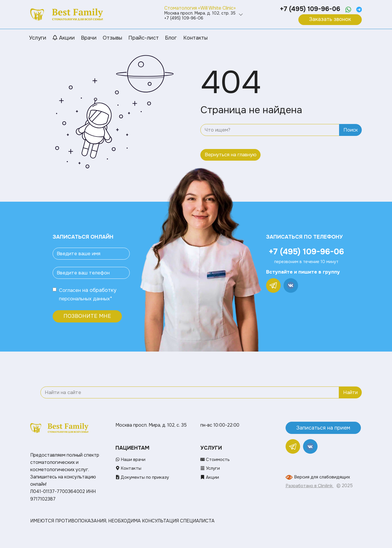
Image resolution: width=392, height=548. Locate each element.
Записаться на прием (323, 428)
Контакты (129, 468)
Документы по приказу (144, 477)
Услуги (211, 468)
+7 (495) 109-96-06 (309, 9)
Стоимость (216, 460)
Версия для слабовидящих (324, 477)
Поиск (351, 130)
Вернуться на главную (231, 155)
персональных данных (87, 298)
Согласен (71, 290)
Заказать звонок (330, 19)
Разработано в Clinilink (311, 486)
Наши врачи (131, 460)
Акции (210, 477)
